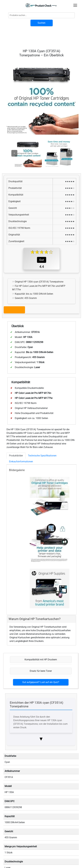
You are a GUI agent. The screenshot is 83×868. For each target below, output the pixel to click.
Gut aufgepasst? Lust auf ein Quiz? (41, 682)
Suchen (41, 23)
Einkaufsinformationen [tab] (21, 462)
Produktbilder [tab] (16, 456)
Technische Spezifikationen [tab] (42, 456)
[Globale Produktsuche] (41, 15)
